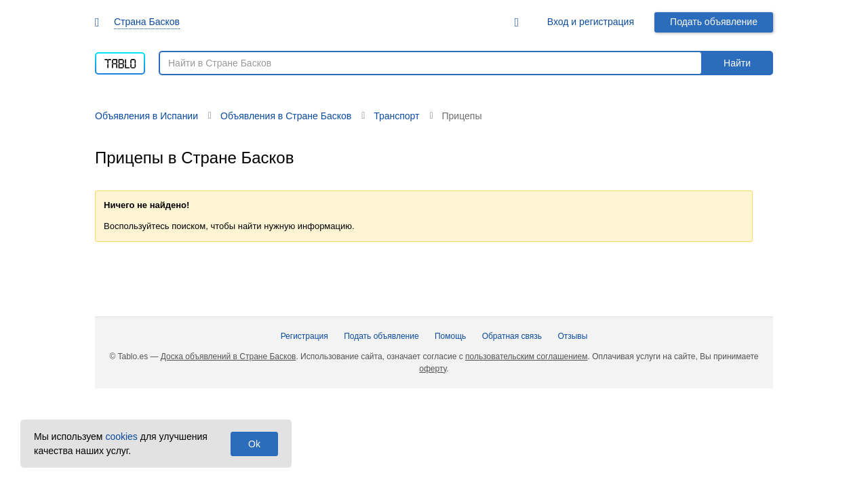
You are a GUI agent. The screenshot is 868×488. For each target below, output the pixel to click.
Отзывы (572, 336)
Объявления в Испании (146, 116)
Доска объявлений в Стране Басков (229, 357)
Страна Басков (147, 22)
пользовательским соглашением (526, 357)
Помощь (450, 336)
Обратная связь (512, 336)
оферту (433, 369)
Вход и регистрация (591, 22)
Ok (254, 444)
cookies (121, 436)
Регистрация (304, 336)
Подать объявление (714, 22)
